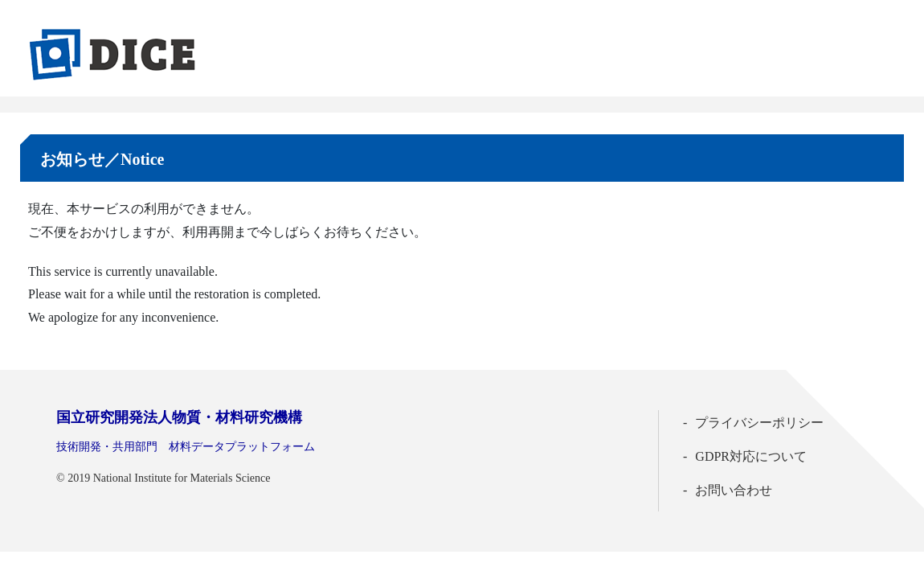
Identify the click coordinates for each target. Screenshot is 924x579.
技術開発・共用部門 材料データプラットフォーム (186, 447)
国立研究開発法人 (179, 417)
